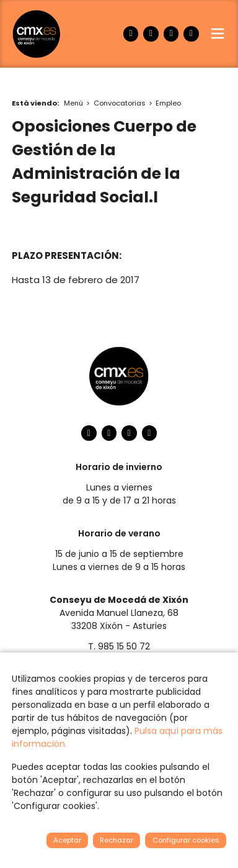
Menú (73, 103)
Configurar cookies (186, 840)
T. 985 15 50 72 (119, 646)
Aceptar (67, 840)
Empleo (168, 103)
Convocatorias (120, 103)
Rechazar (117, 840)
